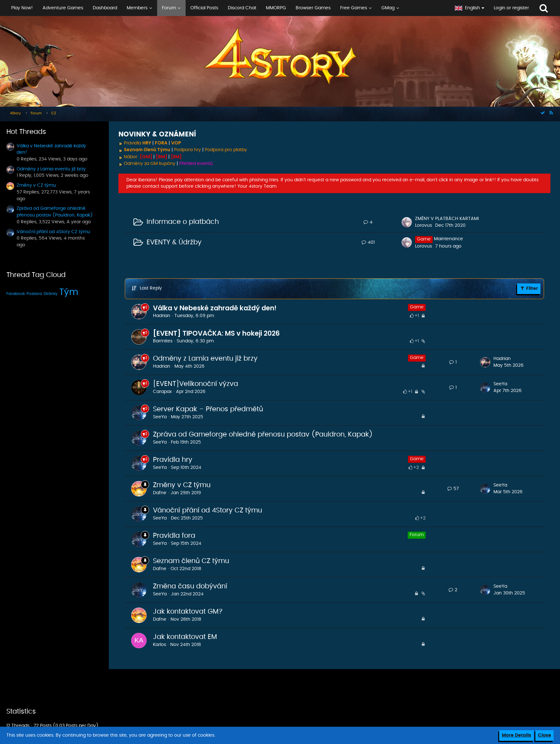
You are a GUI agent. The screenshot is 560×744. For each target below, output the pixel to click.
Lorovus (424, 225)
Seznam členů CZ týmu (191, 561)
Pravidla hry (173, 460)
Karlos (160, 645)
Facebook (16, 294)
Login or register (511, 8)
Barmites (163, 341)
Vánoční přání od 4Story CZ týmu (53, 232)
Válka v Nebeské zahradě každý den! (215, 308)
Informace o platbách (183, 222)
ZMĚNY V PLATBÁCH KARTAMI (447, 219)
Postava (34, 294)
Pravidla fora (174, 536)
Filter (529, 288)
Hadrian (162, 316)
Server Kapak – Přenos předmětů (208, 409)
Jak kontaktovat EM (185, 637)
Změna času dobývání (190, 586)
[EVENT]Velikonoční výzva (196, 384)
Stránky (51, 294)
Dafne (160, 493)
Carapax (162, 392)
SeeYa (500, 384)
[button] (225, 8)
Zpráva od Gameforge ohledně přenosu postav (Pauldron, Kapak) (263, 434)
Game (417, 307)
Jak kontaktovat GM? (188, 612)
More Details (516, 735)
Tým (69, 292)
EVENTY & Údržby (174, 242)
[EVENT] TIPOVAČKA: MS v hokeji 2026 (216, 333)
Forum (417, 535)
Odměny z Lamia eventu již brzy (51, 169)
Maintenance (448, 239)
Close (544, 735)
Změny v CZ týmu (36, 185)
